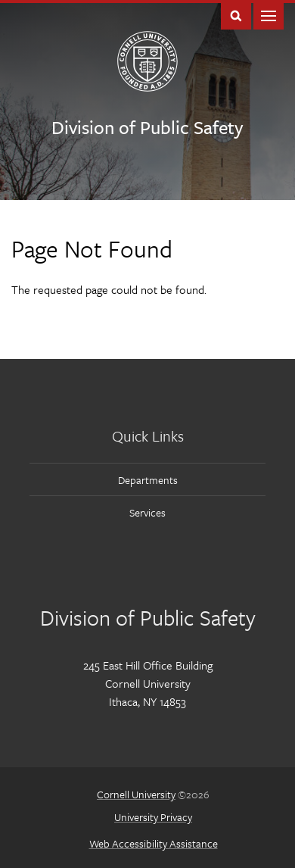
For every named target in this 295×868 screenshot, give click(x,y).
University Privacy (153, 817)
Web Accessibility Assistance (154, 843)
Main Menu (269, 15)
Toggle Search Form (236, 15)
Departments (148, 480)
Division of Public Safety (147, 127)
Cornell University (136, 794)
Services (147, 512)
